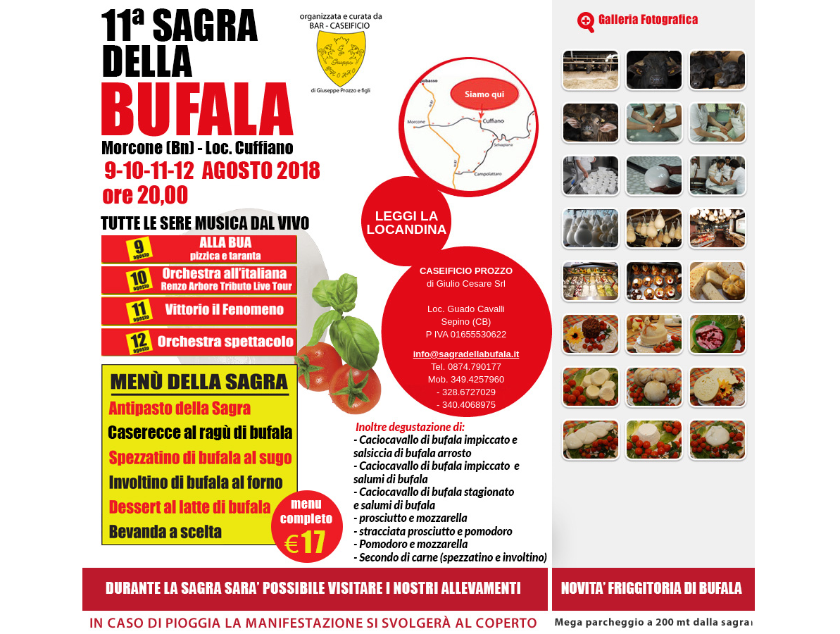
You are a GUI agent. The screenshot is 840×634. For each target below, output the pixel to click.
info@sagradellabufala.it (466, 354)
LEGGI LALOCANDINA (407, 223)
